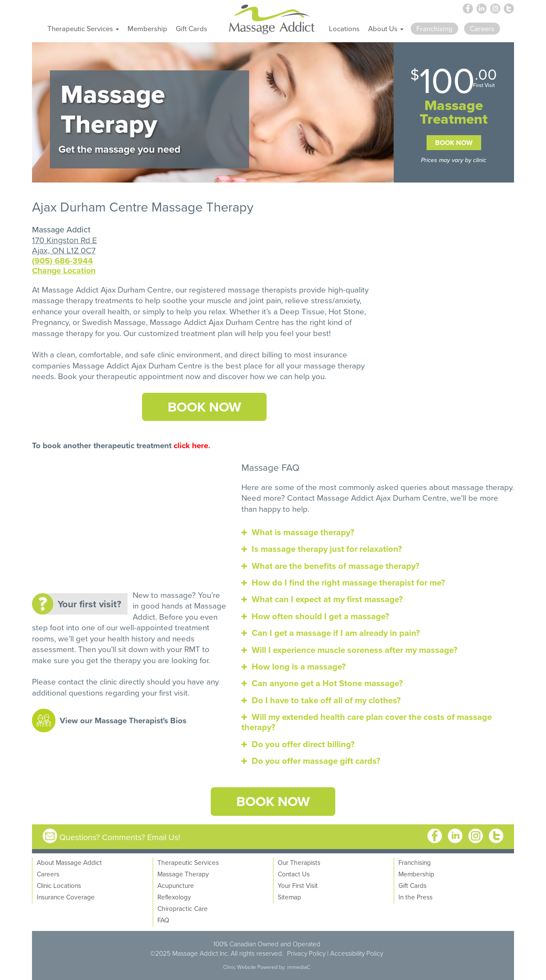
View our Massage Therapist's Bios (123, 721)
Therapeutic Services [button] (83, 28)
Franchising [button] (434, 28)
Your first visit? (89, 604)
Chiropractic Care (183, 908)
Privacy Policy (306, 953)
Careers (48, 874)
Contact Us (294, 874)
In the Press (415, 897)
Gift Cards (192, 28)
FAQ (163, 920)
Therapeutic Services (188, 862)
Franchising (415, 862)
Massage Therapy (183, 874)
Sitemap (289, 897)
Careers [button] (482, 28)
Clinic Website (240, 967)
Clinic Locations (59, 885)
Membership (147, 28)
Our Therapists (299, 862)
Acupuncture (176, 885)
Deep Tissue (302, 311)
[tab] (378, 532)
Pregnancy (50, 322)
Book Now (454, 143)
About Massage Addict (69, 862)
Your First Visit (298, 885)
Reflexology (174, 897)
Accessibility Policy (357, 953)
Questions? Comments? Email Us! (120, 837)
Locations (344, 28)
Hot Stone (346, 311)
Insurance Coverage (66, 897)
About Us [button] (386, 28)
